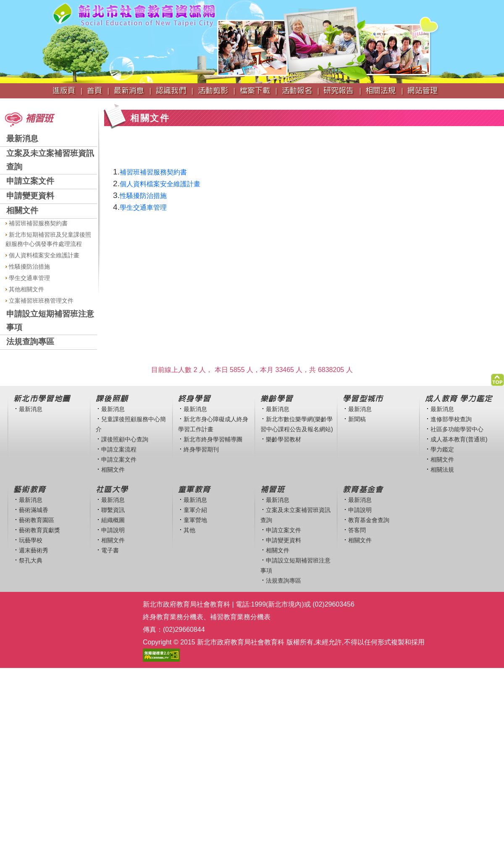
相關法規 (442, 470)
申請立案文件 (30, 181)
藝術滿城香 (34, 510)
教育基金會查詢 (369, 520)
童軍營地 (195, 520)
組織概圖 (113, 520)
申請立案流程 (119, 449)
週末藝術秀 (34, 550)
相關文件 (22, 210)
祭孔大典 (31, 560)
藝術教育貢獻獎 (39, 530)
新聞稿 (357, 419)
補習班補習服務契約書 (37, 223)
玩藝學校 (31, 540)
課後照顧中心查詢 (125, 439)
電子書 (110, 550)
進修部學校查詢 (451, 419)
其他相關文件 (25, 289)
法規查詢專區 (30, 342)
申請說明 (113, 530)
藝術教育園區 (37, 520)
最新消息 (22, 139)
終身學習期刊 (201, 449)
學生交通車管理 (28, 278)
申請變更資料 (30, 196)
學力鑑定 (442, 449)
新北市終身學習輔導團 (213, 439)
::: (3, 102)
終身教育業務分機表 (173, 617)
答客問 (357, 530)
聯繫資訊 (113, 510)
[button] (497, 378)
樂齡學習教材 (283, 439)
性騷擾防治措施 (28, 267)
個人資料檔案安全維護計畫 (42, 255)
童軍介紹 (195, 510)
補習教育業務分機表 (240, 617)
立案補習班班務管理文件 (39, 301)
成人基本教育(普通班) (459, 439)
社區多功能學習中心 (457, 429)
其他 (189, 530)
